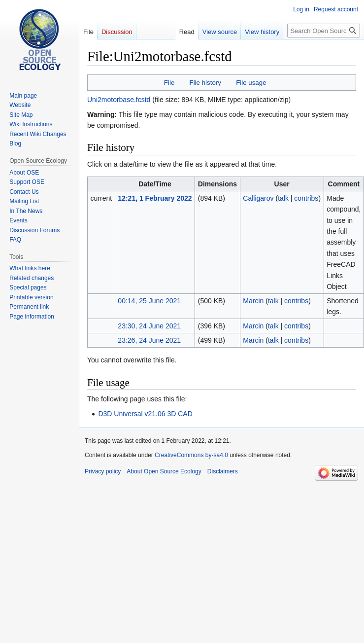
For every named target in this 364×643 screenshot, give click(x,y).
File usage (251, 83)
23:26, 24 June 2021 (149, 340)
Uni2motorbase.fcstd (119, 100)
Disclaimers (223, 471)
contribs (306, 198)
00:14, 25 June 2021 (149, 301)
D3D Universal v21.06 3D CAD (145, 414)
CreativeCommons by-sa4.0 (191, 455)
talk (283, 198)
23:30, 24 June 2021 (149, 326)
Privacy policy (103, 471)
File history (205, 83)
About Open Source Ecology (164, 471)
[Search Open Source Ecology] (324, 31)
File (169, 83)
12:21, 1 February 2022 (155, 198)
